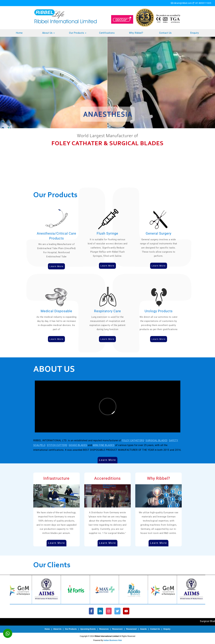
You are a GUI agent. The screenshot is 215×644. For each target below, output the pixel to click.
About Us (48, 33)
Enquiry (195, 33)
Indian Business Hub (113, 640)
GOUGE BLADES (78, 445)
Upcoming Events (88, 629)
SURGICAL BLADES (157, 440)
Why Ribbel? (136, 33)
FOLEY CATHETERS (133, 440)
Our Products (78, 33)
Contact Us (165, 33)
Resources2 (131, 629)
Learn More (107, 460)
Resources (104, 629)
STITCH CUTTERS (57, 445)
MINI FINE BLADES (104, 445)
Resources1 (117, 629)
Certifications (107, 33)
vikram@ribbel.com (183, 3)
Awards (143, 629)
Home (19, 33)
